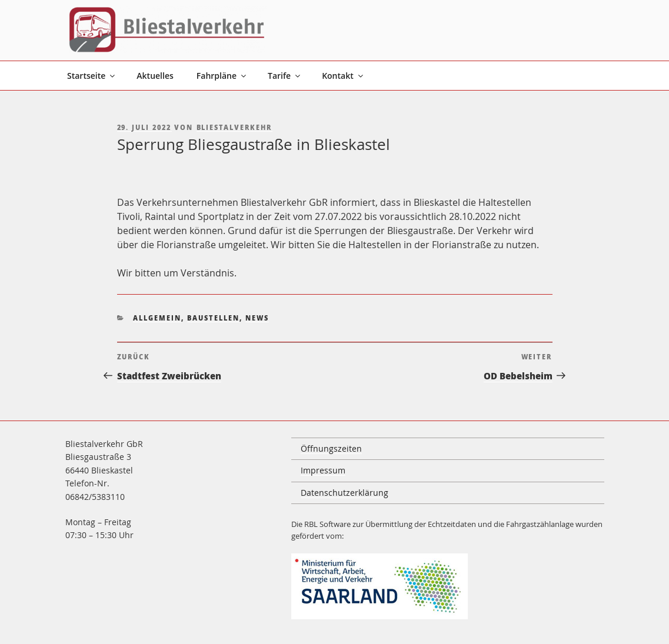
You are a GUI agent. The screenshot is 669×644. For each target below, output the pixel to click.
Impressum (323, 470)
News (257, 318)
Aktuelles (155, 76)
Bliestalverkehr (234, 127)
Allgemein (157, 318)
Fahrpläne (222, 76)
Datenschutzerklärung (345, 493)
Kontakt (343, 76)
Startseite (92, 76)
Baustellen (213, 318)
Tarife (285, 76)
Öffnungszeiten (331, 448)
